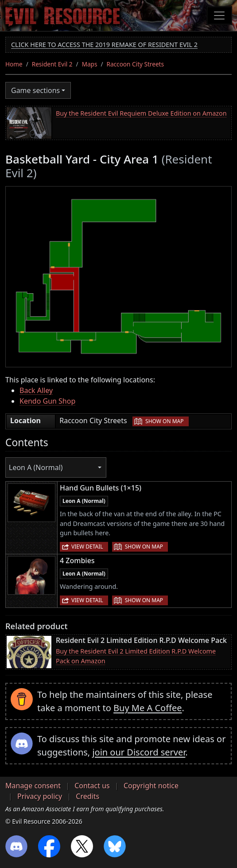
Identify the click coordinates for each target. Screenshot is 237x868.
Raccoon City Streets (135, 64)
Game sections (35, 90)
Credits (87, 796)
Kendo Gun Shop (47, 401)
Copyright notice (151, 786)
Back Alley (36, 390)
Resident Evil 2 (52, 64)
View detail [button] (87, 547)
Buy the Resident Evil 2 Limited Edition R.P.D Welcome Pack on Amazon (136, 656)
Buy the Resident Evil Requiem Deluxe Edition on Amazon (141, 113)
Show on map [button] (164, 421)
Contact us (92, 786)
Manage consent (33, 786)
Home (14, 64)
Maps (90, 64)
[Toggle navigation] (219, 16)
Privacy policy (40, 796)
